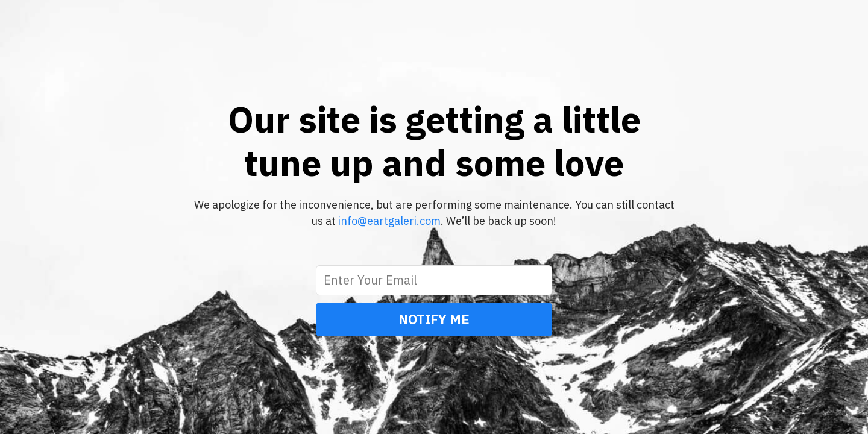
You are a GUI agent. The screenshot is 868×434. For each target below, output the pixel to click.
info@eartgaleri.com (389, 221)
